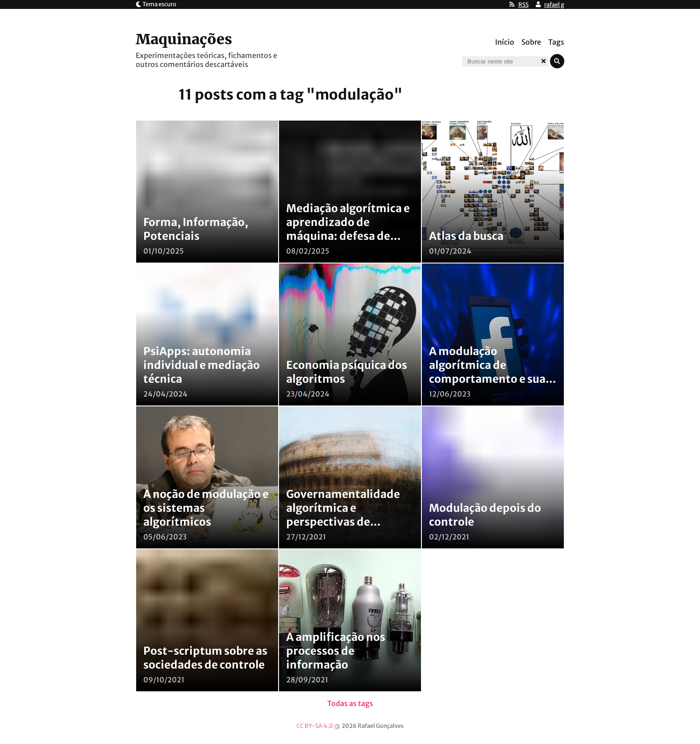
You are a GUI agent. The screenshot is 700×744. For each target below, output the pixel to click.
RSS (523, 5)
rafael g (554, 5)
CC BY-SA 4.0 (315, 726)
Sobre (531, 42)
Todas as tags (350, 703)
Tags (556, 42)
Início (505, 42)
